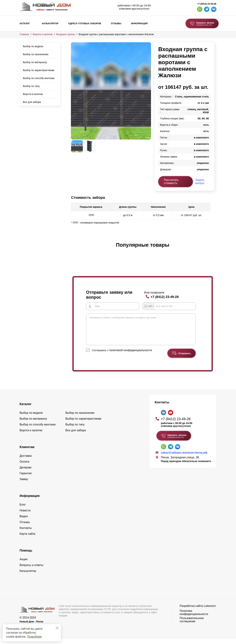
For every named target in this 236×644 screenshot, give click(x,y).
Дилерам (25, 473)
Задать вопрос (200, 182)
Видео (24, 521)
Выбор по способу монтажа (39, 78)
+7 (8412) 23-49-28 (207, 4)
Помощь (26, 556)
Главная (24, 34)
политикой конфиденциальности (131, 355)
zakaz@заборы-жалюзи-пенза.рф (184, 458)
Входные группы (66, 34)
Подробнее (34, 637)
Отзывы (116, 24)
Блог (23, 510)
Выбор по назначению (36, 54)
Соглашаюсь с (122, 355)
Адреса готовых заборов (85, 24)
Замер (24, 484)
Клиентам (27, 452)
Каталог (25, 24)
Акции (24, 564)
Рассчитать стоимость (171, 182)
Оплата (24, 467)
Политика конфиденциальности (194, 618)
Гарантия (26, 478)
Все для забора (32, 102)
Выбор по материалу (35, 62)
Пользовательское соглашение (192, 625)
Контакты (26, 533)
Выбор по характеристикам (39, 70)
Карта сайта (27, 539)
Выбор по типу (31, 86)
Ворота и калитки (43, 34)
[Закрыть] (57, 628)
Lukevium (210, 611)
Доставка (26, 461)
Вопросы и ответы (31, 570)
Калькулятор (50, 24)
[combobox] (149, 306)
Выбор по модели (33, 46)
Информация (139, 24)
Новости (25, 516)
